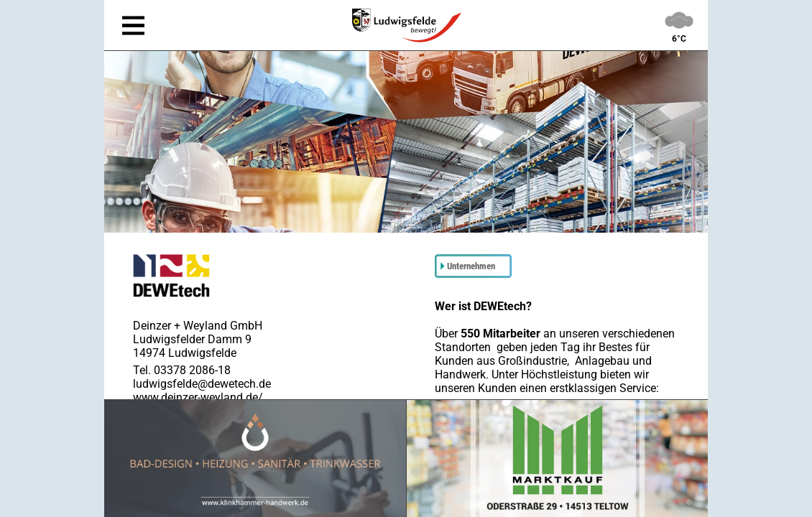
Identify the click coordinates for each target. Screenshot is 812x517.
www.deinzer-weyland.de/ (198, 397)
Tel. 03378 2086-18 (182, 370)
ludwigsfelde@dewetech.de (202, 384)
